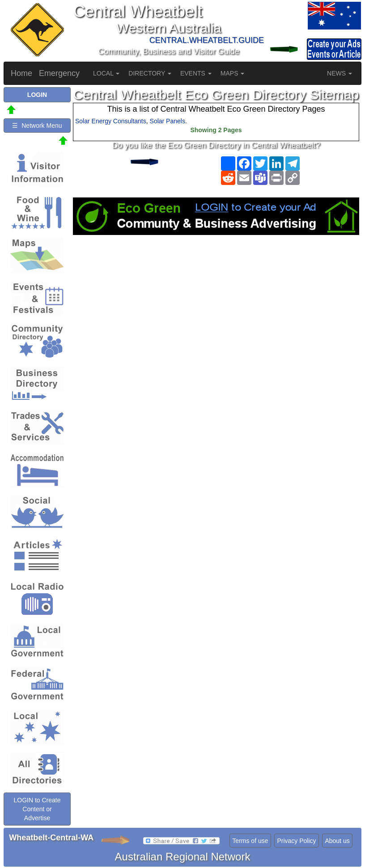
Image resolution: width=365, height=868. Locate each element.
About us (337, 841)
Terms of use (250, 841)
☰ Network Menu (37, 126)
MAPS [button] (233, 73)
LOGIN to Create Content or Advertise (37, 809)
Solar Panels (168, 121)
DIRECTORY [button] (150, 73)
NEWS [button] (340, 73)
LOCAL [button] (106, 73)
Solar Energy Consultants (111, 121)
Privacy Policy (296, 841)
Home (21, 73)
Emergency (59, 73)
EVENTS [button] (196, 73)
